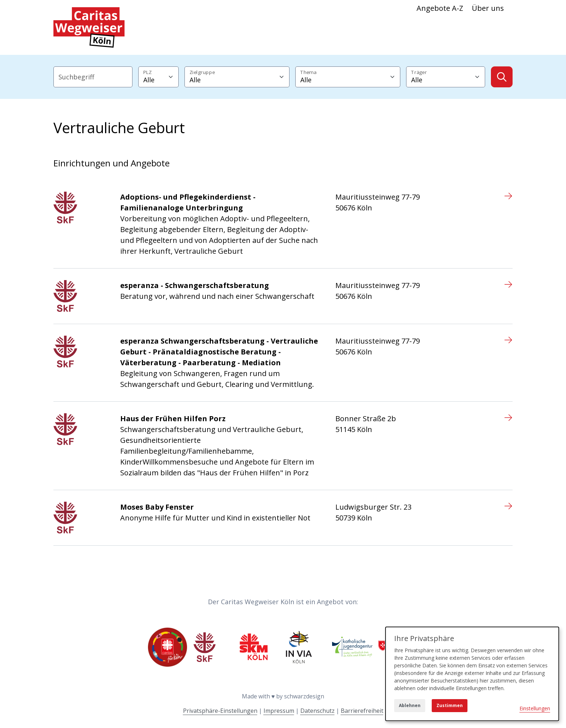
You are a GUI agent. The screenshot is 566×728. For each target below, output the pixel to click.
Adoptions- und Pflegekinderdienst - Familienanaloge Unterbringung (188, 202)
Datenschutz (317, 711)
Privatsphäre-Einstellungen (220, 711)
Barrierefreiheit (362, 711)
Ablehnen (410, 705)
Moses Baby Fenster (157, 507)
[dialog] (472, 674)
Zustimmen (450, 705)
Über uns (488, 8)
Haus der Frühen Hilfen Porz (173, 419)
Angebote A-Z (440, 8)
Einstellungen (535, 708)
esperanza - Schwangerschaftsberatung (195, 285)
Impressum (279, 711)
